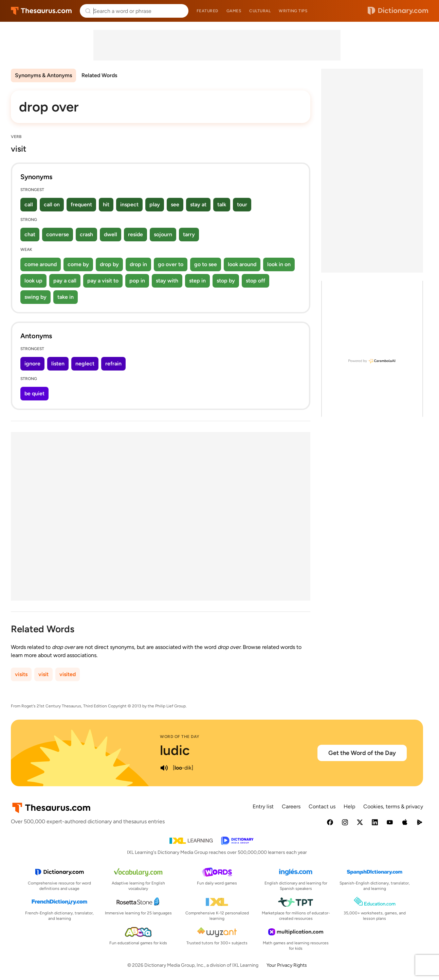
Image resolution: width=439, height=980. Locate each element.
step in (197, 281)
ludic (175, 750)
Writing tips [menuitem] (293, 11)
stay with (167, 281)
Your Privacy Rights (287, 965)
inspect (129, 204)
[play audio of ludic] (164, 768)
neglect (85, 364)
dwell (111, 234)
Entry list (263, 806)
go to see (206, 264)
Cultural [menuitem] (260, 11)
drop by (109, 264)
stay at (198, 204)
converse (58, 234)
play (155, 204)
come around (41, 264)
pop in (137, 281)
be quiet (34, 393)
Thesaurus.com (41, 11)
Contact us (322, 806)
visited (68, 674)
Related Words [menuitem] (99, 75)
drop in (138, 264)
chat (30, 234)
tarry (189, 234)
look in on (279, 264)
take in (66, 297)
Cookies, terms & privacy (393, 806)
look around (242, 264)
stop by (226, 281)
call (29, 204)
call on (52, 204)
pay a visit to (103, 281)
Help (349, 806)
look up (33, 281)
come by (78, 264)
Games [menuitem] (234, 11)
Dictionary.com (398, 11)
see (175, 204)
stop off (255, 281)
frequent (81, 204)
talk (222, 204)
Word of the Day (180, 737)
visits (21, 674)
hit (106, 204)
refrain (113, 364)
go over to (171, 264)
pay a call (65, 281)
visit (43, 674)
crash (86, 234)
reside (135, 234)
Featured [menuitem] (207, 11)
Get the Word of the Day (362, 753)
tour (242, 204)
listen (58, 364)
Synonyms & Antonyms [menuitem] (43, 75)
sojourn (163, 234)
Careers (291, 806)
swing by (35, 297)
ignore (32, 364)
